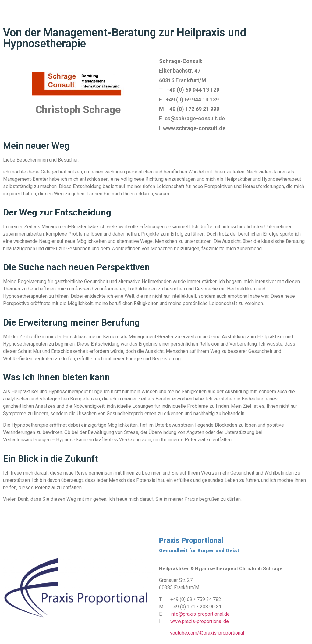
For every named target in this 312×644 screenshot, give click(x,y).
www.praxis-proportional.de (200, 621)
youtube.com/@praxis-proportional (207, 633)
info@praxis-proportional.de (200, 614)
